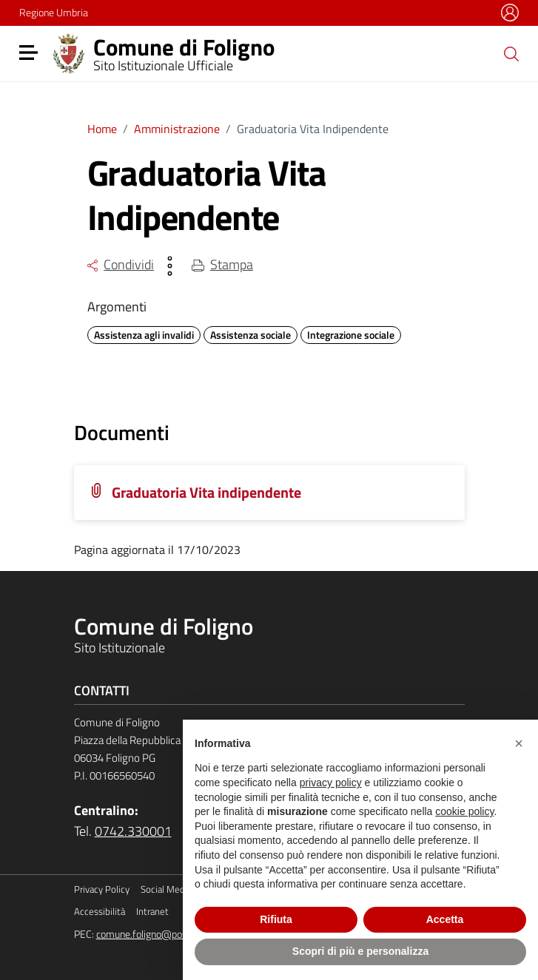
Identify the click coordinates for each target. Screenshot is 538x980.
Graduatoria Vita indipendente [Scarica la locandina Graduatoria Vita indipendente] (206, 492)
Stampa (222, 264)
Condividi (121, 264)
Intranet (152, 912)
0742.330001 (133, 831)
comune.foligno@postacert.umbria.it (175, 934)
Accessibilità (100, 912)
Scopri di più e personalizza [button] (360, 951)
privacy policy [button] (331, 783)
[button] (519, 743)
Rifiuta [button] (276, 919)
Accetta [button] (445, 919)
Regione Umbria (54, 12)
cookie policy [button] (464, 811)
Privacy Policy (102, 889)
